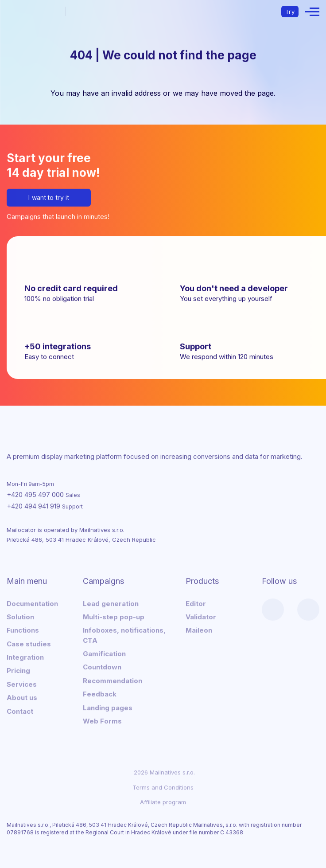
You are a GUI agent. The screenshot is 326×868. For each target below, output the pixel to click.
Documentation (32, 603)
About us (22, 697)
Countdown (102, 667)
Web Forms (102, 720)
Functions (23, 630)
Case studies (29, 643)
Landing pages (108, 707)
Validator (201, 616)
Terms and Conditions (163, 786)
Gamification (104, 653)
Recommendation (113, 680)
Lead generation (111, 603)
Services (22, 683)
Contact (20, 710)
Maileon (199, 630)
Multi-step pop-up (114, 616)
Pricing (18, 670)
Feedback (100, 694)
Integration (25, 657)
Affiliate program (163, 801)
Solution (20, 616)
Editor (196, 603)
